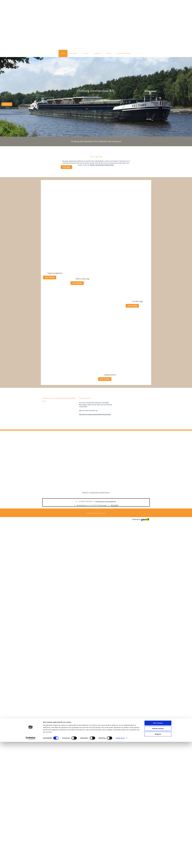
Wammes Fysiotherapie (124, 53)
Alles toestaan (158, 520)
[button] (7, 104)
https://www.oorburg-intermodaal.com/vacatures (95, 414)
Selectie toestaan (158, 526)
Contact (109, 53)
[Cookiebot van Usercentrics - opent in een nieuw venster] (30, 535)
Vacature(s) (97, 53)
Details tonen (120, 535)
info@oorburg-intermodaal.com (106, 501)
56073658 (114, 505)
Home (63, 53)
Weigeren (158, 531)
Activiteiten (74, 53)
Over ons (85, 53)
